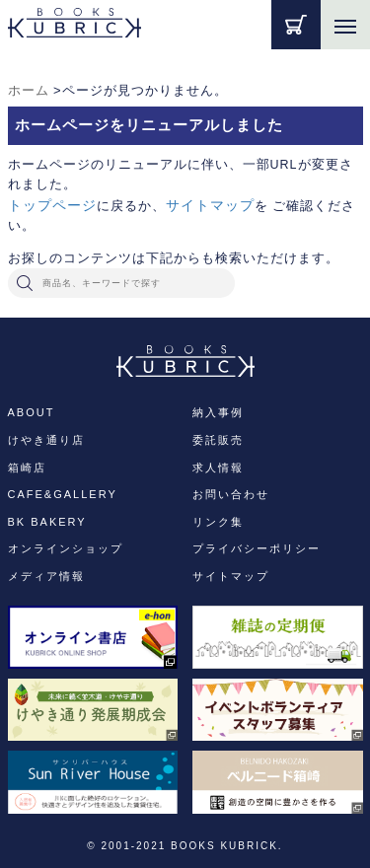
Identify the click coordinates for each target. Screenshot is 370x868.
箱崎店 (27, 468)
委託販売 (218, 440)
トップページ (52, 205)
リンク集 (218, 522)
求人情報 (218, 468)
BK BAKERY (47, 522)
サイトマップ (210, 205)
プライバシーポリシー (257, 548)
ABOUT (32, 412)
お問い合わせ (231, 494)
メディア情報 (46, 576)
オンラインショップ (66, 548)
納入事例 (218, 412)
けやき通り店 (46, 440)
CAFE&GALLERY (63, 494)
